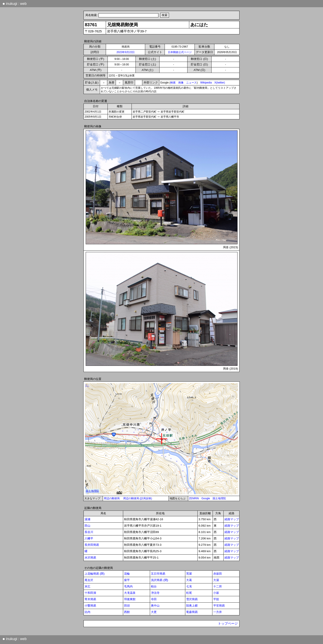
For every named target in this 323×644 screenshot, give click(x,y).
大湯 (216, 580)
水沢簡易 (90, 558)
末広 (87, 586)
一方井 (218, 612)
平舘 (216, 599)
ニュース (191, 83)
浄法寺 (155, 593)
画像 (181, 83)
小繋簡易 (90, 606)
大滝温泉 (130, 593)
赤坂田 (218, 574)
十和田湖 (90, 593)
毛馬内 (128, 586)
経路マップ (232, 519)
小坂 (216, 593)
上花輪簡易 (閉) (95, 574)
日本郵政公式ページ (180, 52)
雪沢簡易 (192, 599)
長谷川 (89, 532)
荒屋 (189, 574)
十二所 (218, 586)
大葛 (189, 580)
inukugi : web (15, 4)
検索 (173, 83)
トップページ (228, 624)
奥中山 (155, 606)
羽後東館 (130, 599)
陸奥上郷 (192, 606)
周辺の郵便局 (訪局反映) (138, 498)
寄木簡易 (90, 599)
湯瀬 (87, 519)
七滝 (189, 586)
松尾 (189, 593)
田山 (87, 526)
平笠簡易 (219, 606)
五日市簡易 (158, 574)
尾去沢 (89, 580)
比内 (87, 612)
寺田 (154, 599)
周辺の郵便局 (112, 498)
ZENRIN (194, 498)
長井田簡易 (92, 545)
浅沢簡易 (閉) (160, 580)
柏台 (154, 586)
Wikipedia (206, 83)
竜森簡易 (192, 612)
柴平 (127, 580)
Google (206, 498)
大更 (154, 612)
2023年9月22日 (126, 52)
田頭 (127, 606)
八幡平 (89, 538)
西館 (127, 612)
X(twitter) (220, 83)
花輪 (127, 574)
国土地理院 (219, 498)
